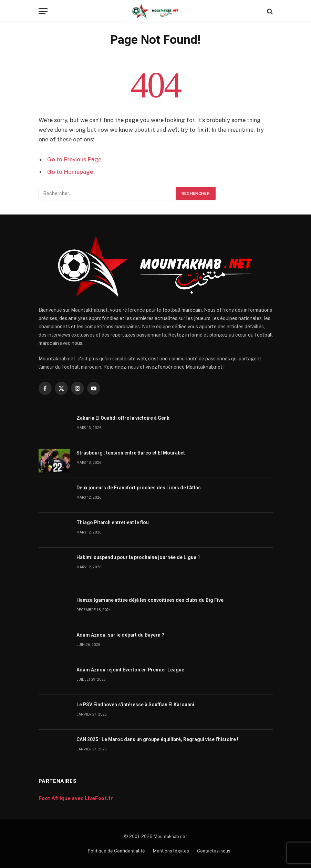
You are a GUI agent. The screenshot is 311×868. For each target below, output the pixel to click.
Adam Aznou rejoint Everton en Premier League (130, 670)
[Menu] (43, 11)
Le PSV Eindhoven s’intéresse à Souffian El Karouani (135, 705)
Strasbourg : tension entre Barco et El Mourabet (131, 453)
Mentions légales (171, 851)
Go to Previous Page (74, 159)
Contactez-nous (214, 851)
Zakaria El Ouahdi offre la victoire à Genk (123, 418)
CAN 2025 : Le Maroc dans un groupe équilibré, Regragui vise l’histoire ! (157, 739)
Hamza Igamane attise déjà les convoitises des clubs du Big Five (150, 600)
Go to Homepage (70, 172)
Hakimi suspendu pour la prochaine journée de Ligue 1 (138, 557)
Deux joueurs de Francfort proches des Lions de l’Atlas (139, 488)
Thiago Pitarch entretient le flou (113, 522)
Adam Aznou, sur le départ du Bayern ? (120, 635)
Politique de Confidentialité (116, 851)
